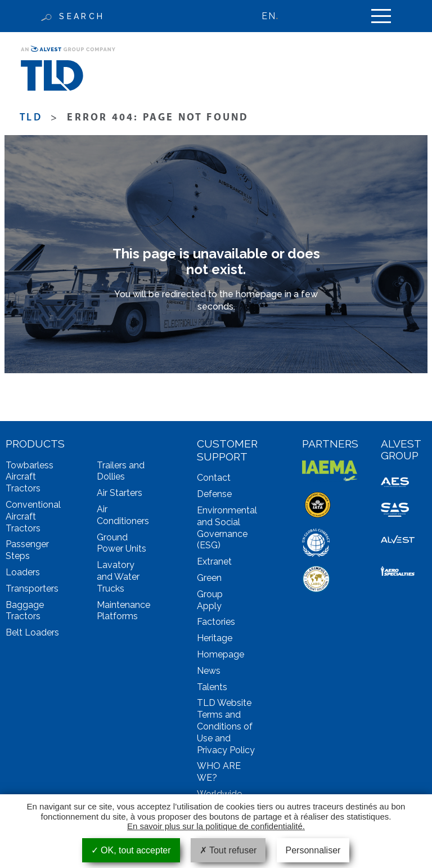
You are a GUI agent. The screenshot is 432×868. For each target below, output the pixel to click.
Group (210, 594)
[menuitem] (275, 16)
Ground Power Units (121, 543)
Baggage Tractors (25, 611)
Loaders (23, 572)
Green (209, 578)
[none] (275, 16)
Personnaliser (313, 850)
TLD (31, 118)
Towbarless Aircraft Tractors (30, 477)
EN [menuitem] (268, 16)
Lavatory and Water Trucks (118, 577)
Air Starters (120, 493)
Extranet (214, 561)
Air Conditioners (123, 515)
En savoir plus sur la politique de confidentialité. (216, 826)
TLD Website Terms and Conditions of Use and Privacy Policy (226, 726)
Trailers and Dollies (121, 471)
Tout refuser (228, 850)
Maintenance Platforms (123, 611)
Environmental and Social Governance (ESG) (227, 528)
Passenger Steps (27, 550)
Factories (216, 622)
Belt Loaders (32, 632)
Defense (214, 494)
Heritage (215, 638)
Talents (212, 687)
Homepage (220, 654)
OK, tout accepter (131, 850)
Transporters (32, 589)
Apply (209, 606)
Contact (214, 478)
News (209, 671)
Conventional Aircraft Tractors (33, 516)
